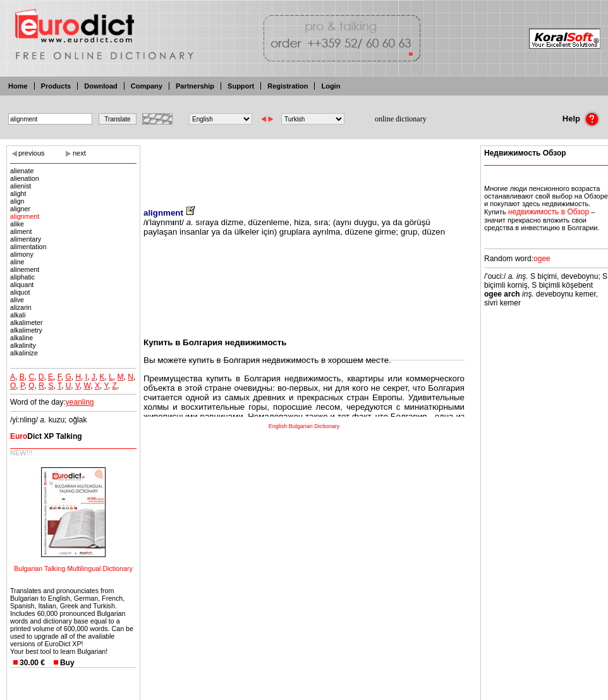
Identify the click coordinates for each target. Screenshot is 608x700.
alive (17, 300)
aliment (21, 231)
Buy (67, 663)
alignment (25, 216)
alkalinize (24, 353)
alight (18, 193)
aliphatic (22, 277)
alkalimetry (26, 330)
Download (101, 86)
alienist (21, 186)
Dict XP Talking (46, 436)
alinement (25, 269)
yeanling (80, 402)
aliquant (22, 285)
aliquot (20, 292)
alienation (25, 178)
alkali (18, 315)
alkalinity (23, 345)
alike (17, 224)
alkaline (21, 338)
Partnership (195, 86)
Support (241, 86)
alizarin (21, 307)
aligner (20, 209)
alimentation (28, 247)
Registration (288, 86)
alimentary (26, 239)
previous (32, 153)
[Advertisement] (304, 168)
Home (18, 86)
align (17, 201)
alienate (22, 171)
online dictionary (401, 119)
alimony (22, 254)
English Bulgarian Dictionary (304, 426)
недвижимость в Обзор (549, 212)
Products (56, 86)
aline (17, 262)
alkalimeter (27, 322)
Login (331, 86)
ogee (542, 259)
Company (147, 86)
